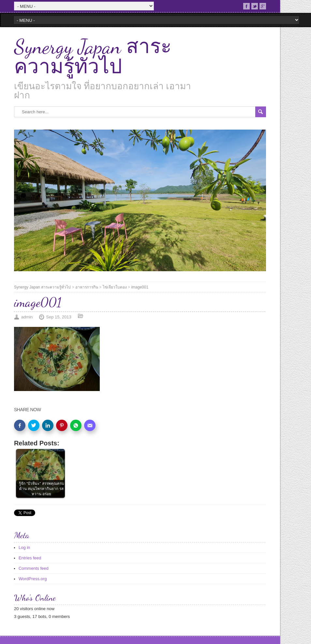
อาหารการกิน (87, 287)
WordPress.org (33, 579)
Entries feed (30, 558)
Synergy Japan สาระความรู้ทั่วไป (93, 57)
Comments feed (34, 568)
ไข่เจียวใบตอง (115, 287)
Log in (24, 547)
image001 (140, 287)
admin (27, 317)
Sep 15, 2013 (59, 317)
